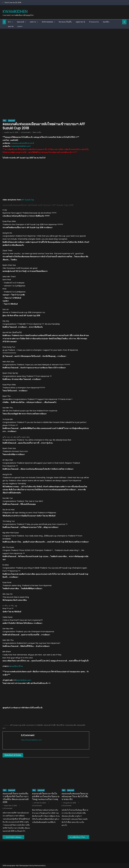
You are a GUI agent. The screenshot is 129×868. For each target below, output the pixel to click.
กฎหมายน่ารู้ (80, 22)
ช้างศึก (54, 725)
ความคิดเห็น (39, 725)
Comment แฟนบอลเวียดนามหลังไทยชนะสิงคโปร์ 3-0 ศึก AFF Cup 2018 (15, 837)
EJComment (26, 132)
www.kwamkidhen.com (21, 146)
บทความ (33, 22)
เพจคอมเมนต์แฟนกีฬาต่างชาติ (23, 143)
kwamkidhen (15, 12)
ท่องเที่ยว (106, 22)
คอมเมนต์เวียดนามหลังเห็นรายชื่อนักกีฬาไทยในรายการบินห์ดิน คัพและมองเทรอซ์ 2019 (16, 798)
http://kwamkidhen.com (31, 740)
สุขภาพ (11, 26)
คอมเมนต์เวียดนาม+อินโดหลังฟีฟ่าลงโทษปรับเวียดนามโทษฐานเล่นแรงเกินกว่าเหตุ (46, 796)
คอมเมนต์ (20, 22)
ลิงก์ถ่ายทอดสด (47, 22)
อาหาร (20, 26)
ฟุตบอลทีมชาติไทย (16, 666)
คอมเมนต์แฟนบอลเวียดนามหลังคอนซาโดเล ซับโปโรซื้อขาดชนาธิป (75, 796)
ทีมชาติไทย (61, 725)
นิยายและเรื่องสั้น (65, 22)
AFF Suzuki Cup (28, 200)
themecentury (40, 866)
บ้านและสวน (94, 22)
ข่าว (10, 22)
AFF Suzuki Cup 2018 (18, 725)
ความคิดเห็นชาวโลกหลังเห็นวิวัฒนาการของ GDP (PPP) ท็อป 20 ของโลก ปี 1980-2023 (79, 837)
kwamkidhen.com (24, 680)
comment (30, 725)
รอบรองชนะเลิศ (71, 725)
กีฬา (5, 121)
